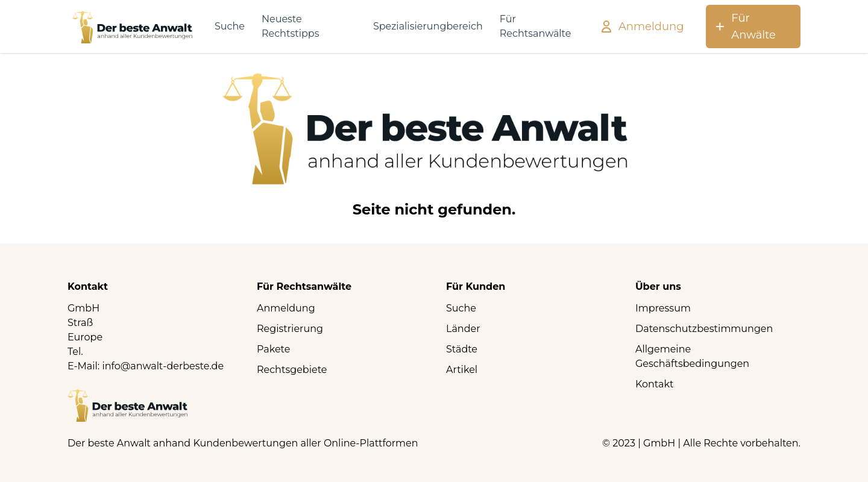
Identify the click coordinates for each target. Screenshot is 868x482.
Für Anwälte (744, 27)
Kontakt (655, 384)
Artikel (462, 370)
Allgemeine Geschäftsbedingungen (692, 356)
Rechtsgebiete (292, 370)
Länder (463, 329)
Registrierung (290, 329)
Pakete (273, 349)
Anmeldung (642, 27)
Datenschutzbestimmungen (704, 329)
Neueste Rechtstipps (291, 26)
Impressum (663, 308)
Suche (230, 26)
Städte (462, 349)
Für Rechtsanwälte (536, 26)
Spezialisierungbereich (428, 26)
